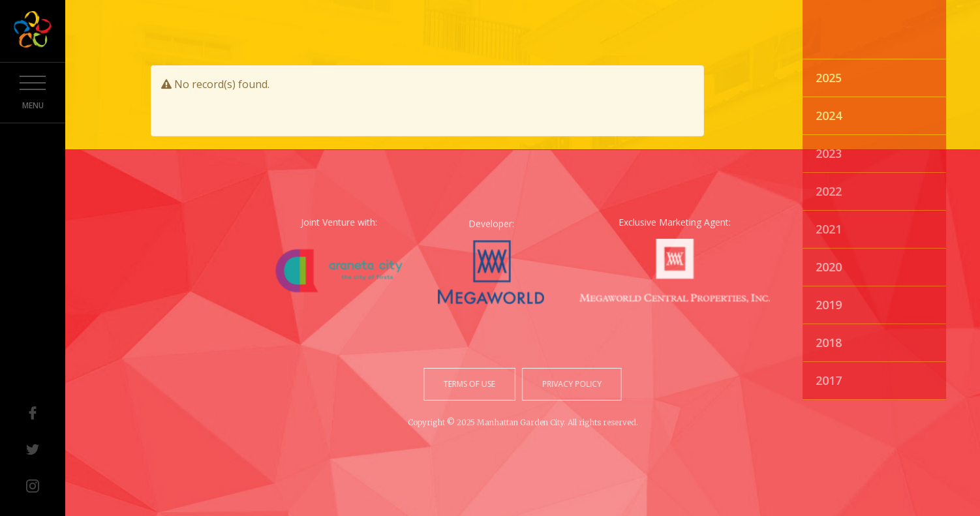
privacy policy (571, 384)
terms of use (471, 384)
